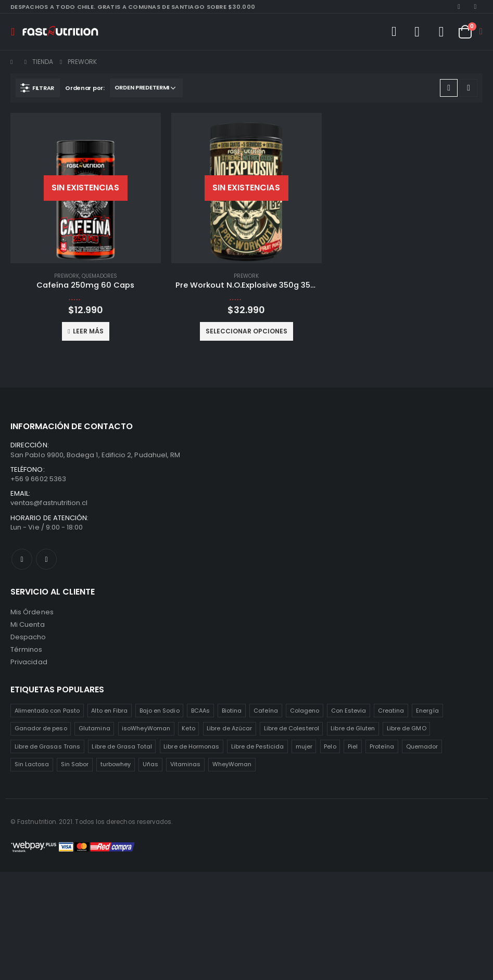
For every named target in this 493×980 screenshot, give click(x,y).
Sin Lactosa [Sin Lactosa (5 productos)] (32, 764)
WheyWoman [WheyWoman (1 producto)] (232, 764)
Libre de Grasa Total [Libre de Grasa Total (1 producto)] (122, 746)
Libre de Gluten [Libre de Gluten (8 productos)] (353, 728)
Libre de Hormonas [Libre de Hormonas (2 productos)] (191, 746)
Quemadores (99, 276)
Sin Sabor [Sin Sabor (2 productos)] (75, 764)
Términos (27, 649)
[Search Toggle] (394, 32)
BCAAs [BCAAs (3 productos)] (200, 711)
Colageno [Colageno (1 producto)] (305, 711)
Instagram (46, 559)
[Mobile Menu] (16, 32)
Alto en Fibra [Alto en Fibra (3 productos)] (109, 711)
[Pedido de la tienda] (146, 88)
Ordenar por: (85, 88)
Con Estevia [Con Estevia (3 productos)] (349, 711)
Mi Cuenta (28, 624)
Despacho (28, 637)
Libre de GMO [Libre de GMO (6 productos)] (407, 728)
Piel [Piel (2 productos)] (353, 746)
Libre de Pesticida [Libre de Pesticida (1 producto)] (257, 746)
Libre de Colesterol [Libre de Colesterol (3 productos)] (292, 728)
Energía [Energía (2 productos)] (427, 711)
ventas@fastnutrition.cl (49, 503)
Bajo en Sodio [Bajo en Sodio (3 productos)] (160, 711)
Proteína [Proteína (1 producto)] (382, 746)
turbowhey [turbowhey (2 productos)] (116, 764)
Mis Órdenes (32, 612)
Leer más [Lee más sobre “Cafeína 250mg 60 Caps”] (88, 331)
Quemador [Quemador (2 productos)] (422, 746)
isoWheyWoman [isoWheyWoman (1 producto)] (146, 728)
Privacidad (29, 662)
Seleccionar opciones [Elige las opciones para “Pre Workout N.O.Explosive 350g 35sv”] (246, 331)
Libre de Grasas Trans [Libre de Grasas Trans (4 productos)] (47, 746)
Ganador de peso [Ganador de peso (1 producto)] (41, 728)
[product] (86, 188)
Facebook (22, 559)
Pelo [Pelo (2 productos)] (330, 746)
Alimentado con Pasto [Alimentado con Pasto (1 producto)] (47, 711)
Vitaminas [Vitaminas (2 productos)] (186, 764)
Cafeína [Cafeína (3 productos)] (266, 711)
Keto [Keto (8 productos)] (188, 728)
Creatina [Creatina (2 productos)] (391, 711)
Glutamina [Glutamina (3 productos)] (94, 728)
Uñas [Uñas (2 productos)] (150, 764)
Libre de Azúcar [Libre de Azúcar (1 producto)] (229, 728)
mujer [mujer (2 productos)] (304, 746)
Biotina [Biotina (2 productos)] (232, 711)
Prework (67, 276)
